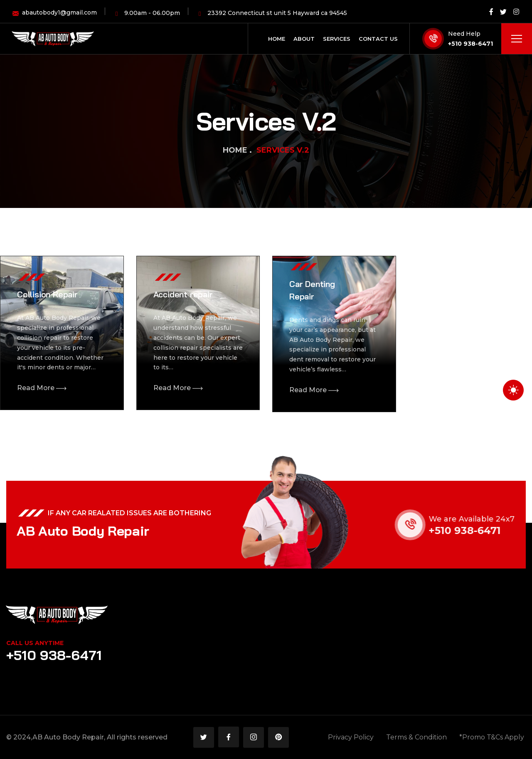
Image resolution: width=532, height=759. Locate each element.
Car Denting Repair (312, 290)
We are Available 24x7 (480, 519)
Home (235, 150)
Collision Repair (47, 294)
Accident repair (183, 294)
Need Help (464, 34)
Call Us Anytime (35, 643)
